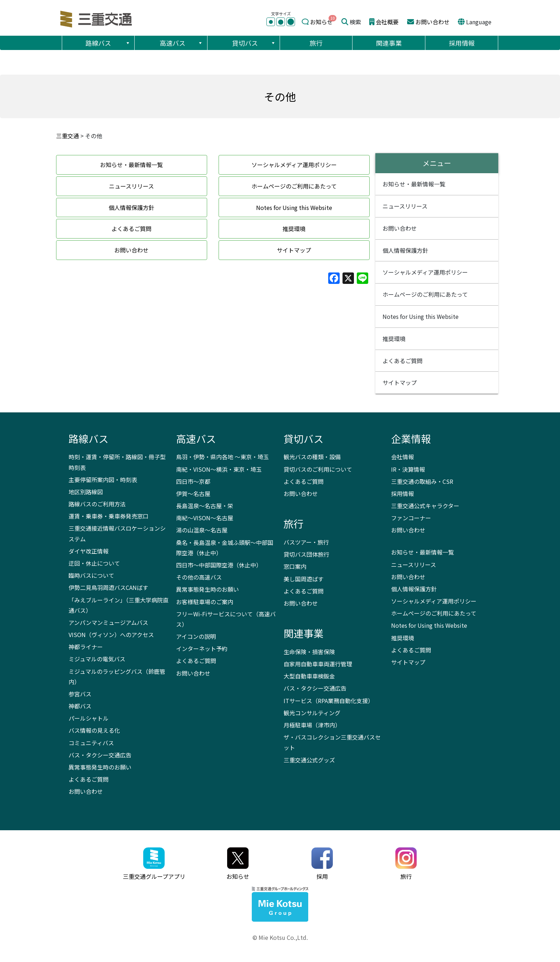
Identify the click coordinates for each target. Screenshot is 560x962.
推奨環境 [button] (294, 229)
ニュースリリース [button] (131, 186)
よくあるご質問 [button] (131, 229)
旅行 (316, 43)
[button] (127, 43)
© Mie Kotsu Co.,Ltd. (280, 937)
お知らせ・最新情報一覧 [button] (131, 165)
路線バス (108, 43)
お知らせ (321, 22)
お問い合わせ (432, 22)
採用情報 (462, 43)
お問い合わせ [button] (131, 250)
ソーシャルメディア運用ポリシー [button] (294, 165)
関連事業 (389, 43)
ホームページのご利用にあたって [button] (294, 186)
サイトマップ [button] (294, 250)
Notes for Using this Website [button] (294, 207)
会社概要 (387, 22)
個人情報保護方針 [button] (131, 207)
